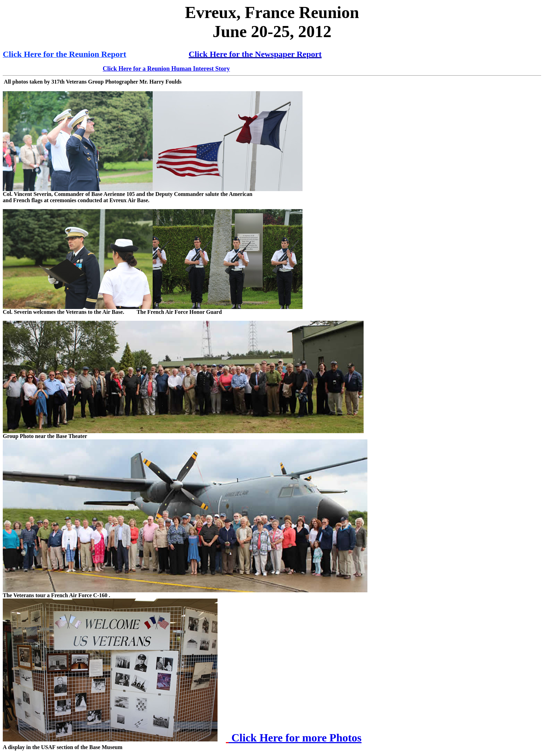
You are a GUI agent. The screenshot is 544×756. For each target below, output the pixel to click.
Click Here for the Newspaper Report (255, 54)
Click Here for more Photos (295, 738)
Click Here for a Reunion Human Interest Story (166, 69)
